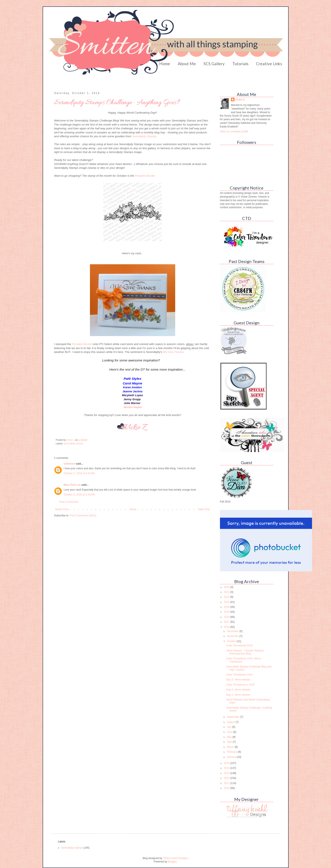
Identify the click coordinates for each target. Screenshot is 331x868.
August (231, 722)
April (230, 742)
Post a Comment (69, 502)
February (232, 752)
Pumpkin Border (82, 344)
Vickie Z (240, 100)
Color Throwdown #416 (239, 646)
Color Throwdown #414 (239, 675)
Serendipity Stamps (144, 136)
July (229, 727)
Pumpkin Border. (145, 176)
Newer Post (62, 509)
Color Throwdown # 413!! (240, 685)
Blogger (172, 862)
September (233, 717)
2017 (227, 622)
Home (165, 64)
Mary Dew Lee (72, 485)
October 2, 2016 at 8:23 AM (79, 473)
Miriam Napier (133, 407)
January (232, 757)
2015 (227, 763)
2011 (227, 783)
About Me (187, 64)
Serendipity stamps (74, 443)
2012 (227, 778)
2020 (227, 607)
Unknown (69, 464)
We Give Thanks (173, 352)
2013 (227, 773)
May (230, 737)
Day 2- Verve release (238, 690)
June (230, 732)
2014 (227, 768)
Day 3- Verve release (238, 680)
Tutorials (240, 64)
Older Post (204, 509)
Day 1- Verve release (238, 695)
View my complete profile (234, 131)
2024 (227, 587)
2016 (227, 627)
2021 (227, 602)
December (233, 631)
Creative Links (269, 64)
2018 (227, 617)
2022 (227, 597)
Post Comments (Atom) (83, 516)
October (232, 641)
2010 (227, 788)
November (233, 636)
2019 (227, 612)
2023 (227, 592)
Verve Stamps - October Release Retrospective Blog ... (245, 652)
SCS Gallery (214, 64)
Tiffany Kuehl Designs (175, 858)
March (231, 747)
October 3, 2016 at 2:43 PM (79, 495)
